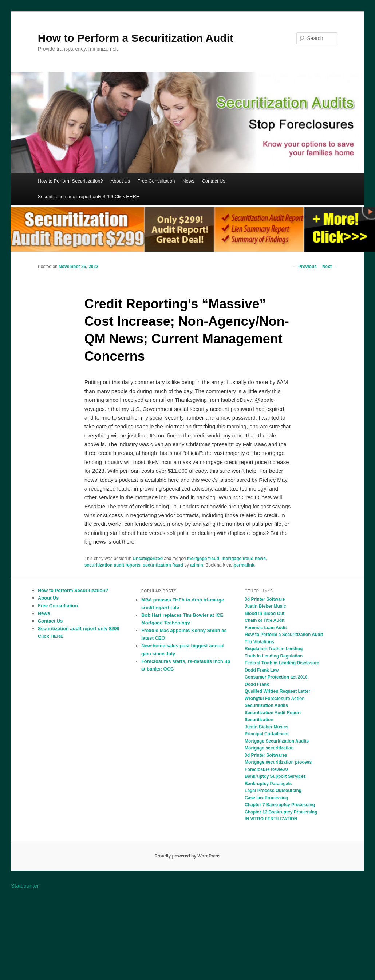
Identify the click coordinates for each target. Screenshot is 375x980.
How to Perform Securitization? (70, 181)
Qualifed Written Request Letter (277, 691)
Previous (305, 267)
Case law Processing (266, 798)
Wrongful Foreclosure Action (275, 699)
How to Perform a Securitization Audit (136, 38)
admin (196, 565)
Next (330, 267)
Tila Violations (259, 642)
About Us (120, 181)
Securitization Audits (266, 705)
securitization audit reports (112, 565)
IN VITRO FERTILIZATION (271, 819)
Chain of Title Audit (265, 620)
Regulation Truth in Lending (274, 649)
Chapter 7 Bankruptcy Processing (280, 805)
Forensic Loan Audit (266, 628)
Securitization (259, 720)
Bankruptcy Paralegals (268, 784)
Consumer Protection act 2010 (276, 677)
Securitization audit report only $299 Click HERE (89, 197)
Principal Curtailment (267, 734)
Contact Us (213, 181)
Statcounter (25, 886)
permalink (244, 565)
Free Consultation (156, 181)
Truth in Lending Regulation (274, 656)
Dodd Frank (257, 684)
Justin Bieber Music (265, 606)
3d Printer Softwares (266, 755)
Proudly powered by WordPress (187, 856)
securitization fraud (163, 565)
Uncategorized (148, 559)
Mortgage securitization (269, 748)
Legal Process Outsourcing (273, 791)
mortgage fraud (203, 559)
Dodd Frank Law (262, 670)
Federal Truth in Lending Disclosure (282, 663)
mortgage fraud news (243, 559)
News (188, 181)
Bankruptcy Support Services (275, 776)
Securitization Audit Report (273, 713)
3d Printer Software (265, 599)
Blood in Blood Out (265, 613)
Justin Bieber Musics (267, 727)
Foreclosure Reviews (267, 769)
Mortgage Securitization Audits (277, 741)
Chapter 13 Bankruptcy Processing (281, 812)
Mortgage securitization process (278, 762)
